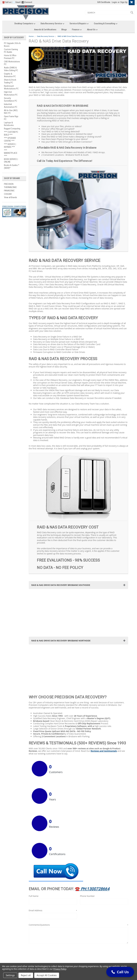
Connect (28, 2)
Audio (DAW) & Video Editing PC (11, 69)
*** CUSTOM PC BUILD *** (11, 133)
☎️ (92, 834)
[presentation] (51, 899)
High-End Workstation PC (11, 93)
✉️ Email (16, 2)
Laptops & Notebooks (9, 124)
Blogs (64, 30)
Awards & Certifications (45, 30)
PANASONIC (9, 191)
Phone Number (87, 841)
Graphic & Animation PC (10, 75)
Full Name (34, 841)
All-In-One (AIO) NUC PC (11, 112)
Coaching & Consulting (106, 24)
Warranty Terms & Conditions (49, 956)
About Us (92, 30)
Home (31, 36)
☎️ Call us (7, 2)
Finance (77, 30)
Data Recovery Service (52, 24)
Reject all (26, 975)
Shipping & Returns (44, 947)
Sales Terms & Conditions (48, 953)
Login (114, 2)
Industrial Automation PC (11, 106)
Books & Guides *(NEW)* (12, 167)
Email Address (53, 856)
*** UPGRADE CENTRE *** (10, 139)
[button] (122, 940)
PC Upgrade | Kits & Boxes (12, 45)
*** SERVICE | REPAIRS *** (10, 146)
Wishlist (39, 941)
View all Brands (10, 197)
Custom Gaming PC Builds (11, 51)
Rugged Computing (12, 129)
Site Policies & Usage (46, 958)
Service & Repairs (79, 24)
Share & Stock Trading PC (10, 81)
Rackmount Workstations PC (11, 87)
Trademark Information (47, 961)
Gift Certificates (43, 938)
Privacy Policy (60, 969)
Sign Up (124, 2)
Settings (10, 975)
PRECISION (9, 184)
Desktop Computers (25, 24)
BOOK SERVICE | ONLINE (11, 161)
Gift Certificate (104, 2)
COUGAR (8, 194)
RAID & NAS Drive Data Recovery (70, 36)
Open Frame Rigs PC (11, 118)
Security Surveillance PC (11, 100)
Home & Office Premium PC (10, 57)
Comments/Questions (79, 870)
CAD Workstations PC (12, 63)
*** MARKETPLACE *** (11, 153)
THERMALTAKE (10, 187)
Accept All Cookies (47, 975)
